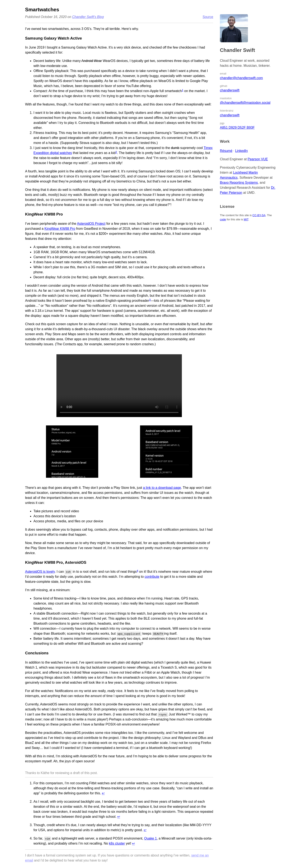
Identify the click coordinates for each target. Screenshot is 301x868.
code (223, 219)
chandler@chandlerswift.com (241, 78)
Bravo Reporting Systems (239, 183)
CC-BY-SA (259, 215)
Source (208, 17)
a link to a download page (162, 488)
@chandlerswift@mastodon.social (245, 103)
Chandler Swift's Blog (88, 17)
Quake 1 (150, 838)
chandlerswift (230, 90)
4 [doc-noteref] (137, 571)
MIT (246, 219)
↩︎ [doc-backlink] (103, 793)
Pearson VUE (258, 159)
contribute (152, 577)
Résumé (226, 151)
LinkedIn (242, 151)
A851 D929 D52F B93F (237, 128)
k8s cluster (117, 843)
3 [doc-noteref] (150, 300)
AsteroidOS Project (91, 224)
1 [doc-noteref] (183, 90)
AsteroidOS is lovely (40, 572)
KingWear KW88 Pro (60, 229)
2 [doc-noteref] (116, 152)
